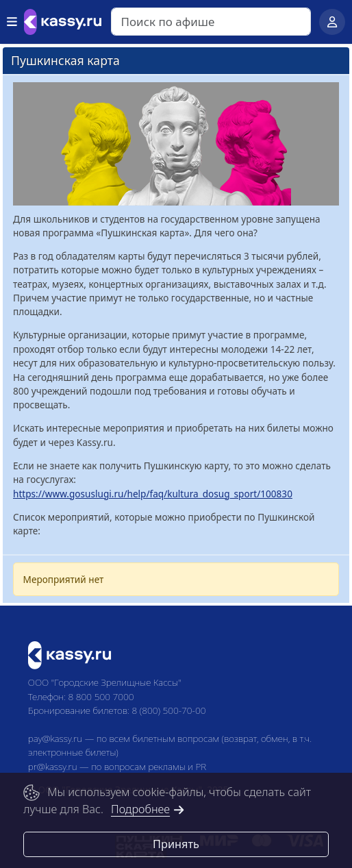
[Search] (211, 22)
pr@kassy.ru (53, 766)
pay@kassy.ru (55, 738)
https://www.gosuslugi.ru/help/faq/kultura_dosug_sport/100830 (153, 494)
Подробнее (148, 809)
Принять (176, 844)
